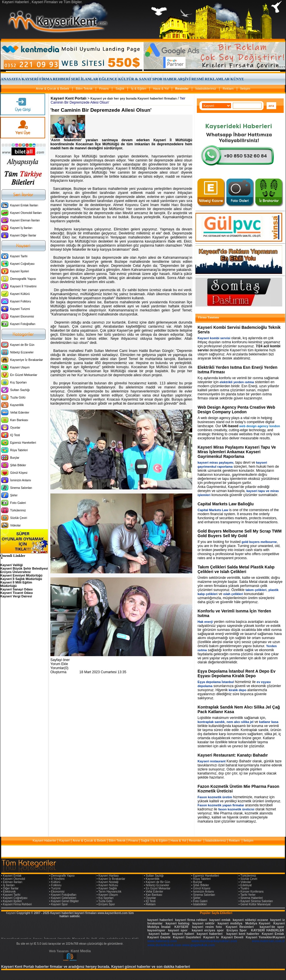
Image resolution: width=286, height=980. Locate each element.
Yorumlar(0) (59, 668)
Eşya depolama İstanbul (216, 682)
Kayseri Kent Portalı (69, 98)
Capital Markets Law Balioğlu (226, 504)
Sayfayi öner (60, 660)
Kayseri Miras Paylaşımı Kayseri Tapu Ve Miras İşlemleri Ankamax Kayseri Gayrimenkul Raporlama (237, 452)
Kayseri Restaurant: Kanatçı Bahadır (233, 755)
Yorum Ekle (59, 664)
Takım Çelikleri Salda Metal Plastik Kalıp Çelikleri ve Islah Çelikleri (236, 569)
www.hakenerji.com (162, 941)
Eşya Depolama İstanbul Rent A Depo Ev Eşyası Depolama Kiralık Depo (237, 673)
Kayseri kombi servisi (214, 338)
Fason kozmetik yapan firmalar (221, 805)
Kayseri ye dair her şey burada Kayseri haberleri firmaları (133, 98)
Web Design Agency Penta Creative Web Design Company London (236, 410)
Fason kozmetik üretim (215, 797)
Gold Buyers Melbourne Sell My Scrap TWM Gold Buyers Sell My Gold (240, 533)
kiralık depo (238, 690)
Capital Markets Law (213, 510)
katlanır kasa (269, 722)
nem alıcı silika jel (240, 722)
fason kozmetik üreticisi (236, 809)
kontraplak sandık (211, 722)
